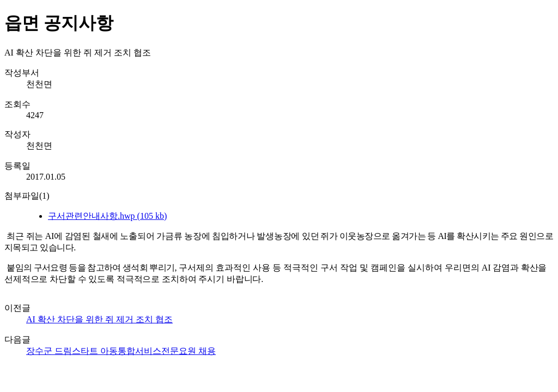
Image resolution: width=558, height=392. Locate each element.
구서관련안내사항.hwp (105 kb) (107, 216)
